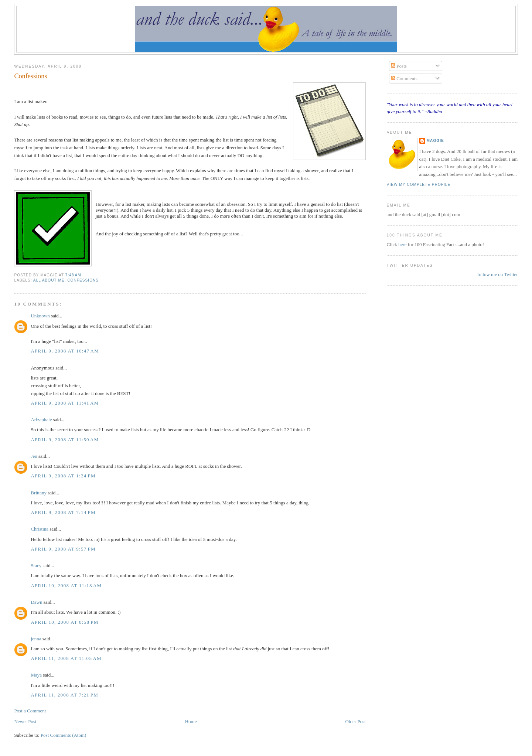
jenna (36, 639)
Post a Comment (30, 711)
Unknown (40, 316)
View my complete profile (419, 185)
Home (191, 721)
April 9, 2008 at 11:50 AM (65, 440)
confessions (83, 280)
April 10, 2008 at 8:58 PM (64, 622)
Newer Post (25, 721)
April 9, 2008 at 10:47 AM (65, 351)
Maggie (435, 141)
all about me (49, 280)
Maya (36, 675)
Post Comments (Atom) (64, 735)
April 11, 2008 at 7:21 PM (64, 695)
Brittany (39, 493)
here (403, 244)
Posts (399, 66)
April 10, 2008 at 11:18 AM (66, 585)
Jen (34, 456)
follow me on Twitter (498, 274)
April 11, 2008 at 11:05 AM (66, 658)
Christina (40, 529)
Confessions (30, 76)
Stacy (36, 566)
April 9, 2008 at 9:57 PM (63, 549)
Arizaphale (41, 420)
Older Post (356, 721)
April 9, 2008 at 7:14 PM (63, 512)
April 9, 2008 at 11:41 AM (65, 403)
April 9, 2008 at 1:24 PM (63, 476)
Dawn (36, 602)
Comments (404, 79)
